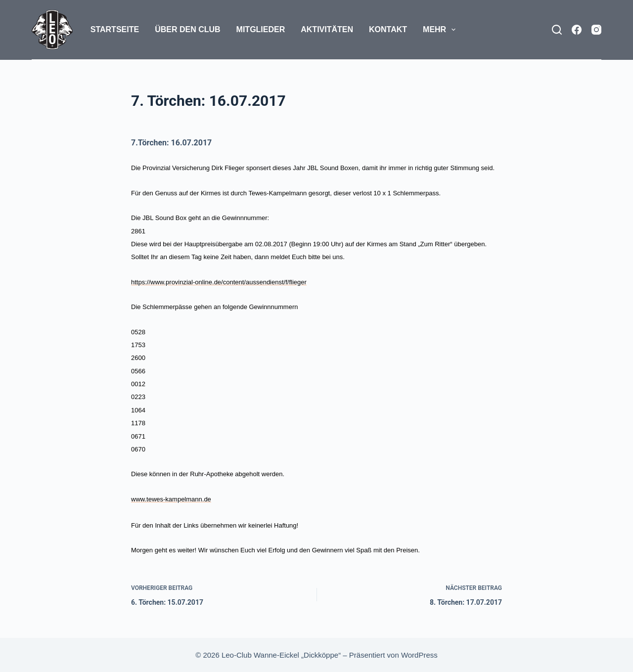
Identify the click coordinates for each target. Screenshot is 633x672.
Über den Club (187, 29)
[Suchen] (557, 30)
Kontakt (388, 29)
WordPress (419, 655)
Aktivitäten (327, 29)
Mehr (441, 30)
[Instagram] (596, 30)
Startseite (115, 29)
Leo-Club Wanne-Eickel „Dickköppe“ (281, 655)
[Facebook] (577, 30)
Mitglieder (261, 29)
